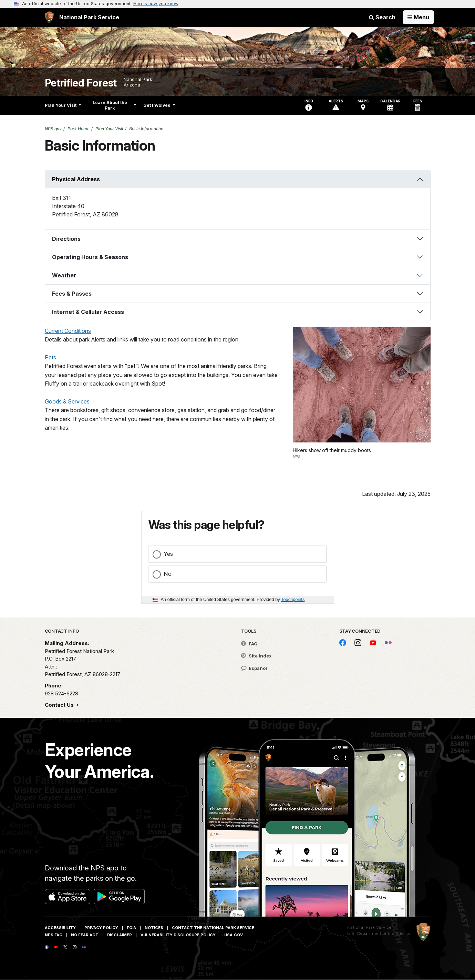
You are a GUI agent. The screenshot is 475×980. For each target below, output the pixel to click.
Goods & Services (67, 401)
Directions (66, 239)
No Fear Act (85, 935)
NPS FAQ (54, 935)
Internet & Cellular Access (88, 312)
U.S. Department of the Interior (379, 933)
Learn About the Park (115, 105)
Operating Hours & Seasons (90, 257)
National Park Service (369, 927)
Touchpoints (293, 599)
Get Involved (159, 105)
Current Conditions (68, 331)
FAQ (249, 644)
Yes (168, 554)
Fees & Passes (72, 294)
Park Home (79, 129)
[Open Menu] (418, 17)
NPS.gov (53, 129)
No (168, 574)
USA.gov (234, 935)
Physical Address (76, 179)
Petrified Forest (81, 83)
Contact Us (60, 705)
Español (254, 668)
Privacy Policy (101, 928)
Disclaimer (120, 935)
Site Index (256, 656)
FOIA (131, 928)
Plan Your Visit (63, 105)
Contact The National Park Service (213, 928)
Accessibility (60, 928)
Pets (50, 357)
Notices (154, 928)
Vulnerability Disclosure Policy (178, 935)
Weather (64, 275)
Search (382, 17)
